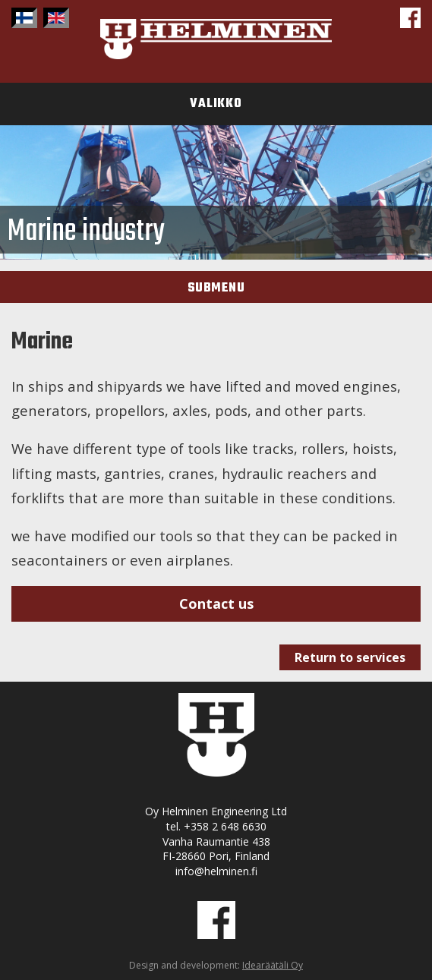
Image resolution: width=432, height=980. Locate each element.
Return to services (350, 657)
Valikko (216, 104)
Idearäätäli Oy (273, 965)
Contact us (216, 603)
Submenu (216, 288)
